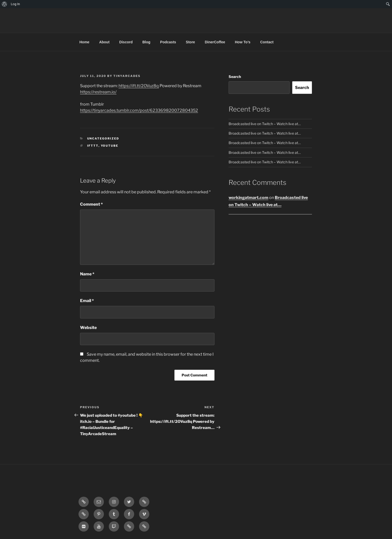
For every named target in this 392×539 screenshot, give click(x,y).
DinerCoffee (215, 42)
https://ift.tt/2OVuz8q (139, 86)
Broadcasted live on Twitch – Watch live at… (265, 124)
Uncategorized (103, 138)
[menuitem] (4, 4)
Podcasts (168, 42)
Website (88, 328)
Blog (146, 42)
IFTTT (93, 146)
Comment (91, 204)
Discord (126, 42)
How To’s (243, 42)
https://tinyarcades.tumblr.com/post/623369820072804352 (139, 110)
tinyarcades (127, 76)
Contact (267, 42)
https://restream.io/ (98, 92)
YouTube (110, 146)
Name (87, 274)
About (104, 42)
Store (190, 42)
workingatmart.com (248, 198)
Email (87, 301)
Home (85, 42)
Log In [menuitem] (15, 4)
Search (235, 77)
